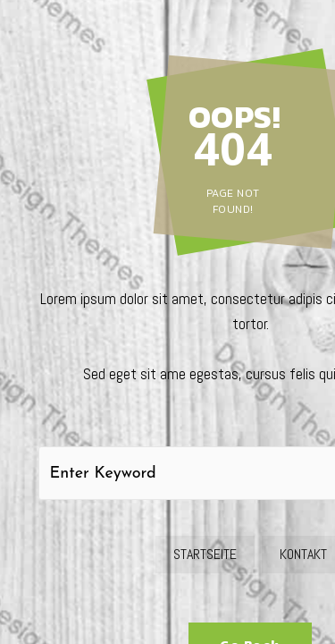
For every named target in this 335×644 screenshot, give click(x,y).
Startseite (205, 554)
